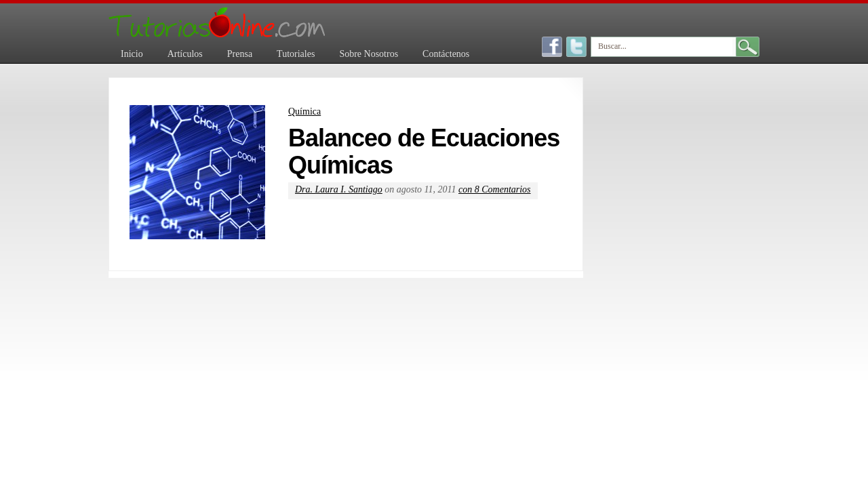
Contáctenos (446, 54)
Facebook (552, 47)
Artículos (185, 54)
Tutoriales (296, 54)
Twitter (576, 47)
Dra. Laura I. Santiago (339, 189)
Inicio (132, 54)
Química (304, 111)
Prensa (240, 54)
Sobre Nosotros (369, 54)
